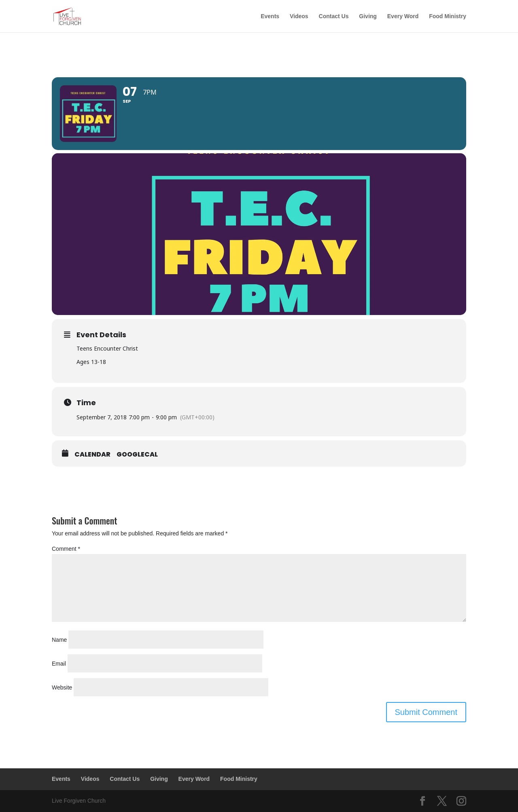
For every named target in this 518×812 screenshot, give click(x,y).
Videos (299, 16)
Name (59, 640)
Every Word (403, 16)
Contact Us (334, 16)
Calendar (92, 455)
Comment (66, 549)
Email (59, 664)
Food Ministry (448, 16)
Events (270, 16)
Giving (368, 16)
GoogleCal (137, 455)
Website (62, 687)
